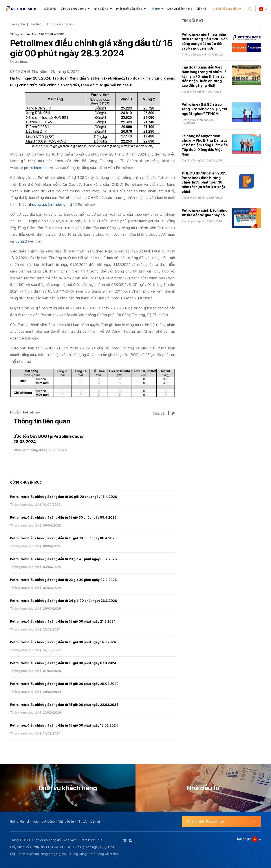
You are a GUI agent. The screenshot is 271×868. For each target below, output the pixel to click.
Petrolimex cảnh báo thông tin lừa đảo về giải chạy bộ (205, 213)
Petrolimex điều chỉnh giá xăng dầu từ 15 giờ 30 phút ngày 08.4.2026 (63, 538)
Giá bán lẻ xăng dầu (225, 9)
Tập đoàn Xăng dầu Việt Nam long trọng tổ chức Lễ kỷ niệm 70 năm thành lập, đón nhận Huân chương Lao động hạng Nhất (204, 76)
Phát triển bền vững (129, 9)
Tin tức (155, 9)
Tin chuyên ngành (193, 92)
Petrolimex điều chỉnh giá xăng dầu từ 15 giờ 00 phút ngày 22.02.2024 (64, 705)
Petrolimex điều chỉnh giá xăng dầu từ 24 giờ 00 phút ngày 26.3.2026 (64, 601)
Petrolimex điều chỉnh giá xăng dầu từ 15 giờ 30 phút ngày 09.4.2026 (63, 517)
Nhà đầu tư (101, 9)
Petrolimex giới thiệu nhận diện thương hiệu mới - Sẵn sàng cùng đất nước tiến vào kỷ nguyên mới (205, 41)
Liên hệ (201, 9)
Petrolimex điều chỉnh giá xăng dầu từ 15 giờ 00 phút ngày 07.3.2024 (63, 663)
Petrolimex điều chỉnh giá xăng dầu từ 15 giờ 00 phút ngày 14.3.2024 (63, 642)
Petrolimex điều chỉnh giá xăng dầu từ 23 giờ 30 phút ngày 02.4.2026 (63, 580)
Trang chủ (17, 24)
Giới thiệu (50, 9)
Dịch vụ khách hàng (180, 9)
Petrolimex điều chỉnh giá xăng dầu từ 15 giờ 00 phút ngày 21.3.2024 (63, 621)
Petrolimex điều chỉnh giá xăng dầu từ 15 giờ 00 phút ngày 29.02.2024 (64, 684)
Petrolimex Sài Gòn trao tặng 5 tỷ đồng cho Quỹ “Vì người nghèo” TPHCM (204, 109)
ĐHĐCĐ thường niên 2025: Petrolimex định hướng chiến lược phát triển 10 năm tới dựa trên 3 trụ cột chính (204, 182)
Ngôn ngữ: (244, 839)
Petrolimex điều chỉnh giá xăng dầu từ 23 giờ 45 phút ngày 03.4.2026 (63, 559)
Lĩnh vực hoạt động (74, 9)
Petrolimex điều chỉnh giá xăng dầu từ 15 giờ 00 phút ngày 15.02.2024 (64, 725)
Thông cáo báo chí (60, 24)
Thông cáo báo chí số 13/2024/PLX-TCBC (37, 34)
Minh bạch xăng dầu (29, 450)
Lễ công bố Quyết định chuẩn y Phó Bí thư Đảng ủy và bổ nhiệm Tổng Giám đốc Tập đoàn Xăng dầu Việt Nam (205, 145)
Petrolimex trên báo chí (197, 120)
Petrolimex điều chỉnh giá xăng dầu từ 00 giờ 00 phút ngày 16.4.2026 (64, 497)
